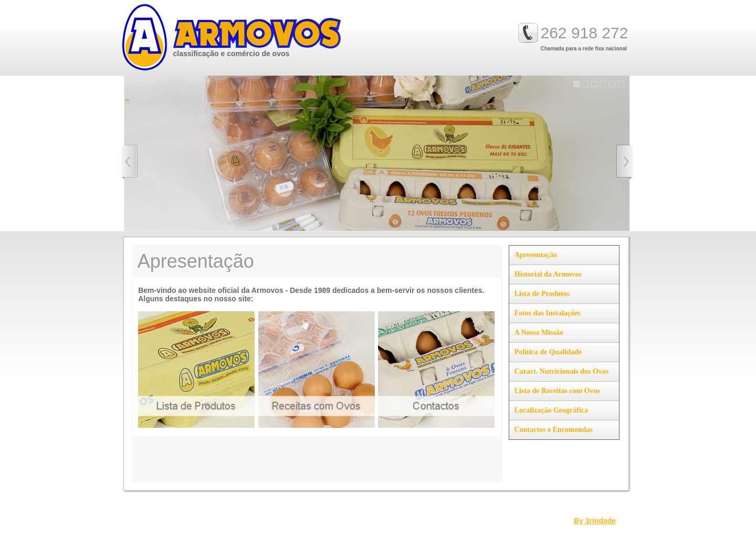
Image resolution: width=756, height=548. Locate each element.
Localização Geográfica (551, 410)
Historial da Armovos (548, 274)
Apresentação (536, 255)
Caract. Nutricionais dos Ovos (562, 371)
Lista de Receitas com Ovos (557, 391)
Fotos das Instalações (548, 313)
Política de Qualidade (548, 352)
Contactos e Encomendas (554, 430)
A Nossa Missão (539, 333)
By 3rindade (595, 521)
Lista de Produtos (542, 294)
